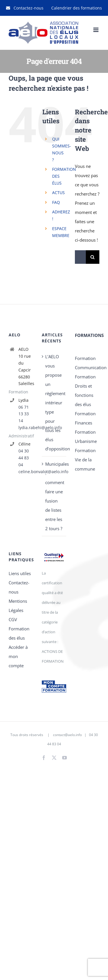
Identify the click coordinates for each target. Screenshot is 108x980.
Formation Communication (87, 363)
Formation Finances (85, 418)
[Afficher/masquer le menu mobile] (96, 30)
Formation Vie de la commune (85, 460)
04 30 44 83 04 (24, 458)
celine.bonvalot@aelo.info (26, 472)
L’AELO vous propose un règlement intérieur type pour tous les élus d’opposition (54, 403)
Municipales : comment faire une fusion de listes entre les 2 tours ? (54, 496)
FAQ (56, 202)
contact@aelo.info (67, 735)
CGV (13, 619)
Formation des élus (19, 633)
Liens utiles (20, 573)
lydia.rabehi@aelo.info (26, 428)
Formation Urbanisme (86, 437)
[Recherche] (93, 257)
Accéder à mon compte (18, 656)
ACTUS (58, 193)
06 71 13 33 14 (24, 414)
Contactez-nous (19, 587)
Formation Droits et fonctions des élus (85, 391)
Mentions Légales (18, 606)
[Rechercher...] (80, 257)
